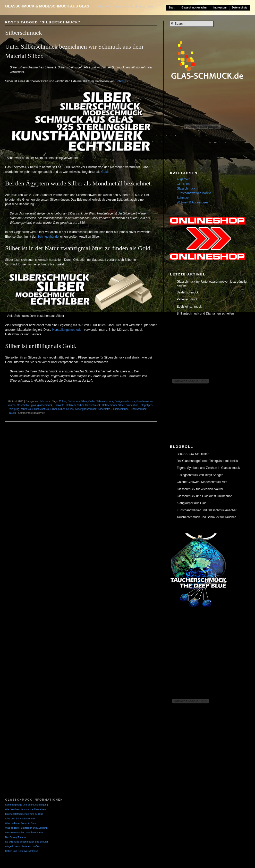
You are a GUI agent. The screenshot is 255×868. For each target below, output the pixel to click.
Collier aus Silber (77, 401)
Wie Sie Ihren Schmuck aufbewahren (25, 809)
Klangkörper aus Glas (192, 503)
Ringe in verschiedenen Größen (23, 846)
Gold (104, 172)
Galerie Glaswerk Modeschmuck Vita (202, 482)
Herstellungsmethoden (68, 330)
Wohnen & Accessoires (193, 202)
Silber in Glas (66, 409)
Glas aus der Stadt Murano (20, 818)
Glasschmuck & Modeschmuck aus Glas (47, 6)
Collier (63, 401)
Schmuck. (122, 81)
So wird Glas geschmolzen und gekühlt (27, 842)
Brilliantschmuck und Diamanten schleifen (205, 314)
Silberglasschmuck (86, 409)
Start (172, 8)
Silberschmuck (24, 33)
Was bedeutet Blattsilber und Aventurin (26, 828)
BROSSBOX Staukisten (193, 454)
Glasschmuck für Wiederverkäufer (200, 489)
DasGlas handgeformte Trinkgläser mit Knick (207, 461)
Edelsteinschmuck (189, 307)
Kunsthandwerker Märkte (194, 193)
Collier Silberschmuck (101, 401)
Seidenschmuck (188, 292)
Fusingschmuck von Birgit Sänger (200, 475)
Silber (54, 409)
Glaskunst (184, 184)
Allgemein (184, 179)
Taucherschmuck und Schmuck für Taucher (206, 517)
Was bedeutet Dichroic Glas (20, 823)
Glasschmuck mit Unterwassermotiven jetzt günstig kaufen (212, 283)
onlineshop (132, 405)
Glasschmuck (186, 189)
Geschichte (23, 405)
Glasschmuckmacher (195, 8)
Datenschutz (240, 8)
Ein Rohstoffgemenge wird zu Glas (24, 814)
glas (33, 405)
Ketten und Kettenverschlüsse (22, 851)
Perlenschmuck (187, 299)
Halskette (59, 405)
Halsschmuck (93, 405)
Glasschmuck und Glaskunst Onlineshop (205, 496)
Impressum (220, 8)
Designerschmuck (125, 401)
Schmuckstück (41, 409)
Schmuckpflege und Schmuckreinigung (27, 805)
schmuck (26, 409)
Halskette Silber (75, 405)
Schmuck (45, 401)
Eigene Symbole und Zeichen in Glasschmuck (208, 468)
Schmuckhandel (48, 237)
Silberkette (104, 409)
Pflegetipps (146, 405)
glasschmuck (45, 405)
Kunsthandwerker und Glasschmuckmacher (207, 510)
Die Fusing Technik (16, 837)
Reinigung (14, 409)
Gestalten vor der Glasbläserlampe (24, 832)
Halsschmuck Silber (113, 405)
